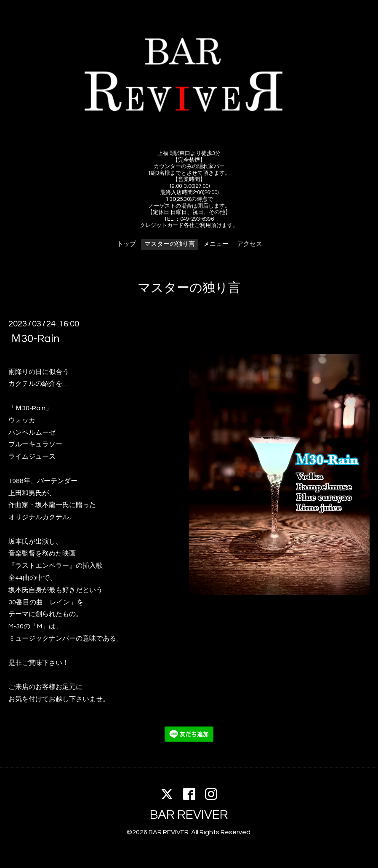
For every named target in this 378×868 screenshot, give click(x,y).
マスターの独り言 (170, 244)
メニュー (216, 244)
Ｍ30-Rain (35, 339)
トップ (126, 244)
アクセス (250, 244)
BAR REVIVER (189, 815)
